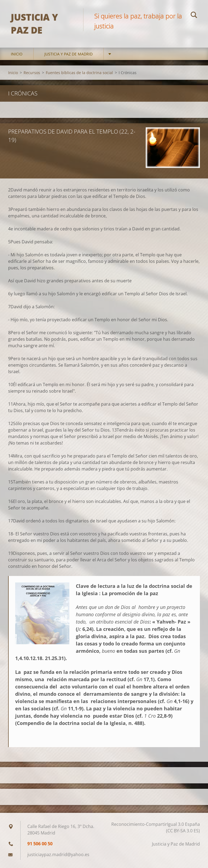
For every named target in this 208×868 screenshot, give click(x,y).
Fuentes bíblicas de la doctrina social (79, 73)
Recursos (32, 73)
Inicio (17, 54)
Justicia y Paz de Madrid (69, 54)
